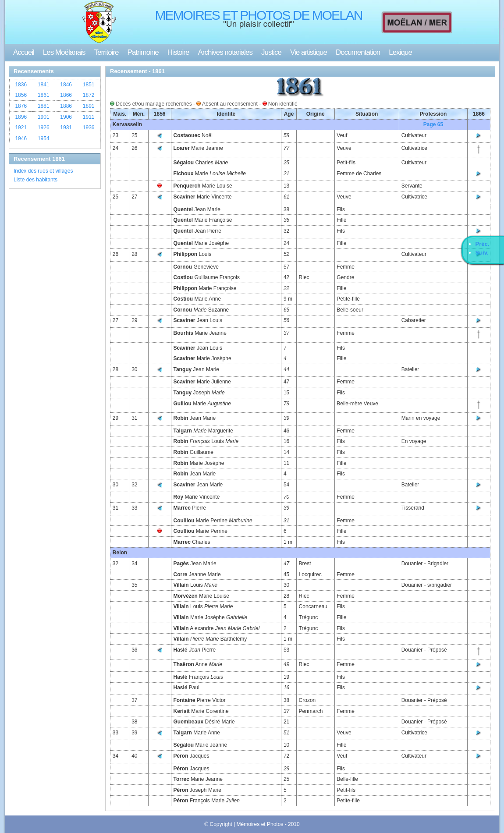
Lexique (400, 52)
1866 (66, 95)
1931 (66, 128)
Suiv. (482, 253)
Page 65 (433, 124)
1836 (21, 85)
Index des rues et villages (43, 171)
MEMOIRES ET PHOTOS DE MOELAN (259, 15)
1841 (44, 85)
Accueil (24, 52)
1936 (89, 128)
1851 (89, 85)
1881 (44, 106)
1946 (21, 138)
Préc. (483, 244)
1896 (21, 117)
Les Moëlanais (64, 52)
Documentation (358, 52)
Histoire (178, 52)
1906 (66, 117)
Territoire (106, 52)
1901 (44, 117)
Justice (271, 52)
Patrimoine (143, 52)
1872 (89, 95)
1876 (21, 106)
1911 (89, 117)
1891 (89, 106)
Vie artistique (309, 52)
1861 (44, 95)
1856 (21, 95)
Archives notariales (225, 52)
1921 (21, 128)
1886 (66, 106)
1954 (44, 138)
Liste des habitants (35, 180)
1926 (44, 128)
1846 (66, 85)
